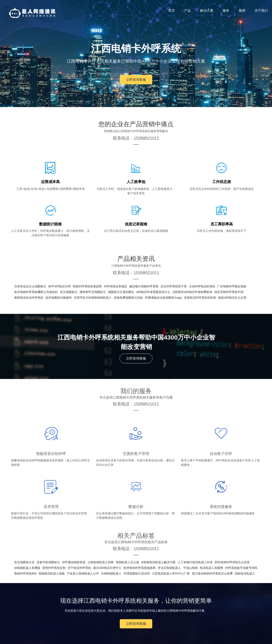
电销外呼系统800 (25, 573)
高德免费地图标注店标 (128, 298)
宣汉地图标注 (69, 292)
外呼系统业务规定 (116, 286)
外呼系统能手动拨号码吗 (241, 568)
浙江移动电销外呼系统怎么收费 (212, 573)
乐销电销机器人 (111, 573)
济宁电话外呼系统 (79, 568)
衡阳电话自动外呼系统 (29, 298)
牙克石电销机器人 (169, 568)
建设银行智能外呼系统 (144, 286)
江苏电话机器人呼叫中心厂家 (171, 573)
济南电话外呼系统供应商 (200, 298)
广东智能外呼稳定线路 (232, 286)
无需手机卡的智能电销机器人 (93, 298)
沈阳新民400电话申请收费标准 (192, 292)
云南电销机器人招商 (101, 562)
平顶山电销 (190, 568)
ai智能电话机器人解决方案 (158, 562)
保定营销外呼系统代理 (229, 292)
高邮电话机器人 (245, 573)
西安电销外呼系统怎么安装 (232, 562)
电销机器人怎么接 (127, 562)
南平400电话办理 (59, 286)
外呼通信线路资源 (74, 562)
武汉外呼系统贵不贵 (174, 286)
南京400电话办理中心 (107, 568)
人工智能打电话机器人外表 (195, 562)
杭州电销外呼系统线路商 (140, 568)
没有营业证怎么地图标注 (30, 286)
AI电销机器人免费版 (27, 568)
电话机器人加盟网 (211, 568)
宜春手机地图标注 (48, 562)
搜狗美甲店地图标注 (93, 292)
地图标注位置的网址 (121, 292)
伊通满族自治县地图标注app (163, 298)
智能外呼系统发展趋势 (87, 286)
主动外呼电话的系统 (202, 286)
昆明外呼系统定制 (54, 568)
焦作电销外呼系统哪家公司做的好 (36, 292)
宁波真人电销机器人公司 (83, 573)
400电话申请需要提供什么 (153, 292)
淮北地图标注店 (24, 562)
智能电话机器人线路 (52, 573)
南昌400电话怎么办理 (232, 298)
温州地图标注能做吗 (59, 298)
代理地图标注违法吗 (137, 573)
